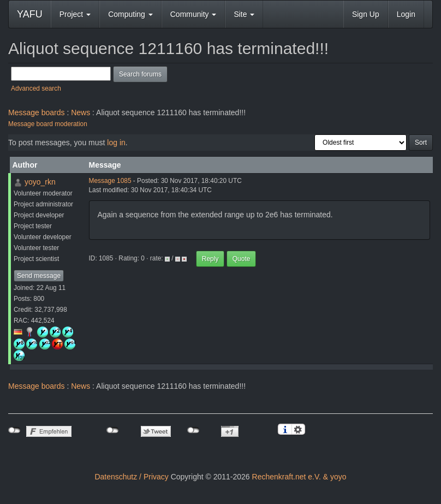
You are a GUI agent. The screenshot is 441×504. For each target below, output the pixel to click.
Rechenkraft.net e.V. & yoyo (299, 477)
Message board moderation (48, 124)
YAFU (30, 14)
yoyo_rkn (40, 182)
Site (244, 14)
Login (406, 14)
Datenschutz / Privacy (131, 477)
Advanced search (36, 88)
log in (116, 143)
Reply (210, 259)
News (81, 112)
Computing (130, 14)
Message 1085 (110, 181)
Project (75, 14)
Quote (242, 259)
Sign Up (366, 14)
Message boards (37, 112)
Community (193, 14)
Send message (39, 276)
